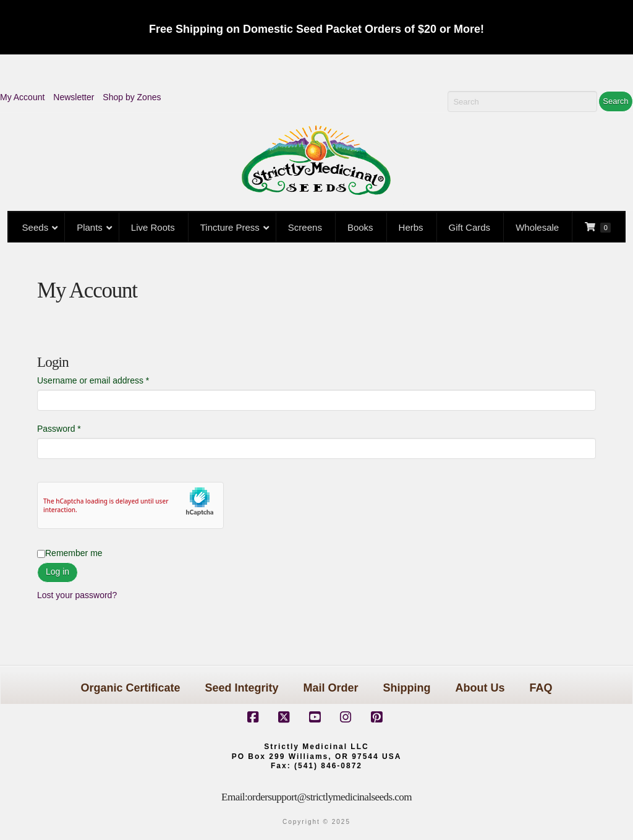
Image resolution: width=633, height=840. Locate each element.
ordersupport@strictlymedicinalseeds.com (329, 797)
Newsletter (74, 97)
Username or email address (110, 379)
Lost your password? (77, 595)
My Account (22, 97)
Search (615, 101)
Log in (57, 572)
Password (76, 428)
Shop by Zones (132, 97)
